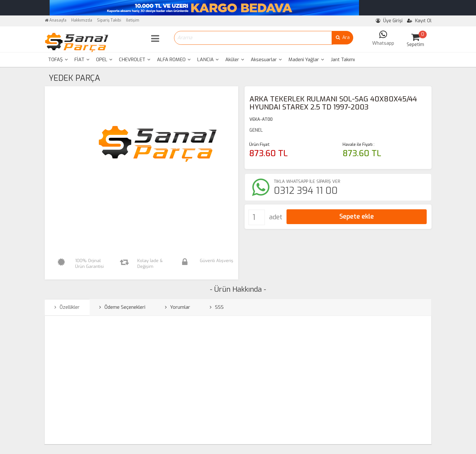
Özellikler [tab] (67, 307)
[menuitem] (58, 60)
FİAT (82, 60)
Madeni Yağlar (306, 60)
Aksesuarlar (266, 60)
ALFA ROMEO (174, 60)
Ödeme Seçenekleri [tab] (122, 307)
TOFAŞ (58, 60)
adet (276, 217)
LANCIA (208, 60)
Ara (342, 38)
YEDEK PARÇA (74, 78)
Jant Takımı (343, 60)
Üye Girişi (389, 21)
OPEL (104, 60)
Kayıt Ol (419, 21)
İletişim (133, 20)
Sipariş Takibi (109, 20)
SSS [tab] (217, 307)
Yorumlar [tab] (178, 307)
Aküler (235, 60)
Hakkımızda (82, 20)
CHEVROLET (135, 60)
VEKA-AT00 (261, 119)
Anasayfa (56, 20)
